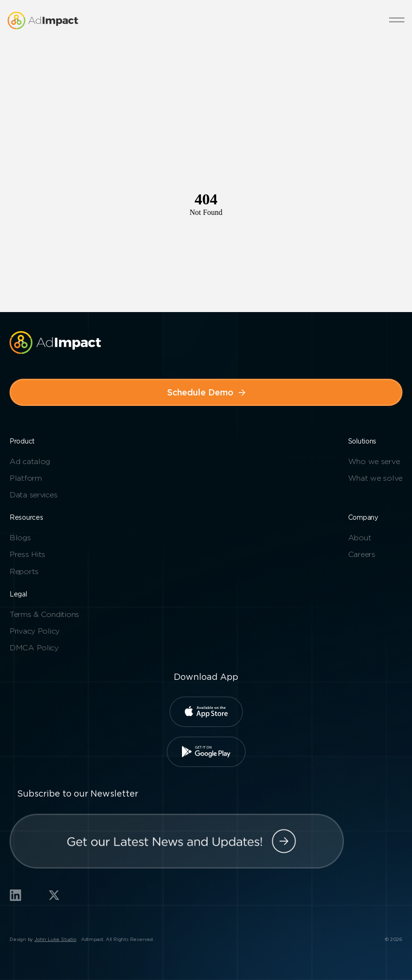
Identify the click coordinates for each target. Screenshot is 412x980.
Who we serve (374, 461)
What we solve (375, 478)
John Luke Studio (55, 939)
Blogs (20, 538)
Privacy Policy (35, 631)
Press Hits (27, 554)
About (360, 538)
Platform (26, 478)
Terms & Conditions (44, 614)
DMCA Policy (34, 648)
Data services (33, 495)
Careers (362, 554)
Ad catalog (30, 461)
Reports (24, 571)
